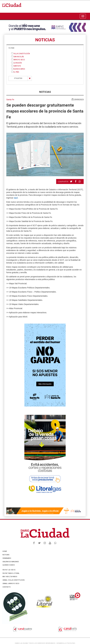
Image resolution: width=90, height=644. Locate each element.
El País (15, 72)
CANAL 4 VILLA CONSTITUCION (13, 580)
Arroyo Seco (18, 60)
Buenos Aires (18, 69)
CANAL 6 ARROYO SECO (11, 584)
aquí (16, 198)
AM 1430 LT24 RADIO (10, 577)
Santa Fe (16, 66)
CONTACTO (7, 587)
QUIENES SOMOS (9, 565)
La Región (17, 63)
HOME (5, 551)
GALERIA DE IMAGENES (11, 562)
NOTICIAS (6, 555)
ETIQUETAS (18, 78)
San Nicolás (18, 57)
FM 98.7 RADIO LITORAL (11, 573)
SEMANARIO (7, 558)
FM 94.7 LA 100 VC (9, 570)
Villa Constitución (21, 53)
